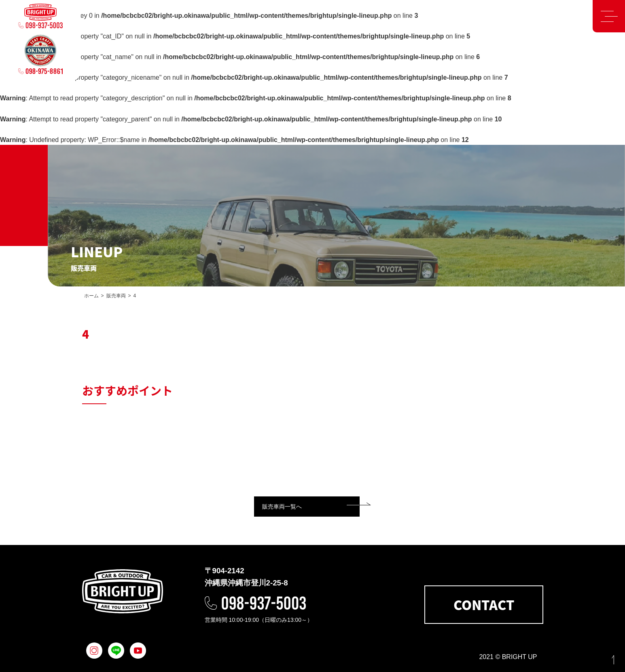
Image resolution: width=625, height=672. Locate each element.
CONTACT (484, 605)
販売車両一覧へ (282, 507)
